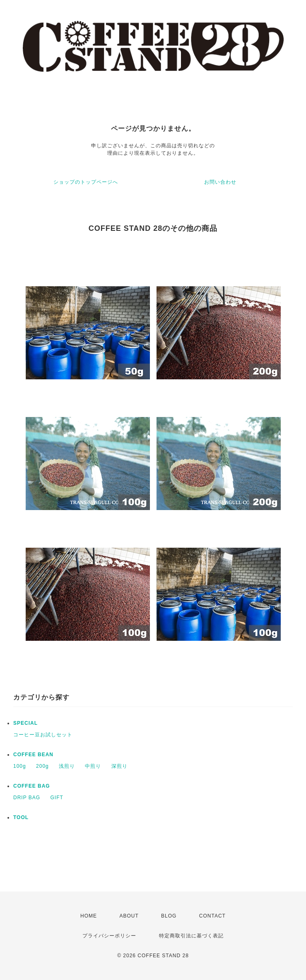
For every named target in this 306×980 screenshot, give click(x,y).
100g (20, 766)
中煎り (93, 766)
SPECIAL (25, 723)
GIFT (57, 798)
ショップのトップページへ (86, 182)
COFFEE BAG (32, 786)
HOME (89, 916)
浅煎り (67, 766)
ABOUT (129, 916)
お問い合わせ (220, 182)
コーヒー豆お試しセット (43, 735)
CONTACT (212, 916)
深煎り (119, 766)
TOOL (21, 817)
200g (42, 766)
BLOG (169, 916)
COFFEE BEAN (33, 755)
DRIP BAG (27, 798)
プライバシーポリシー (109, 936)
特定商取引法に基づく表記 (191, 936)
